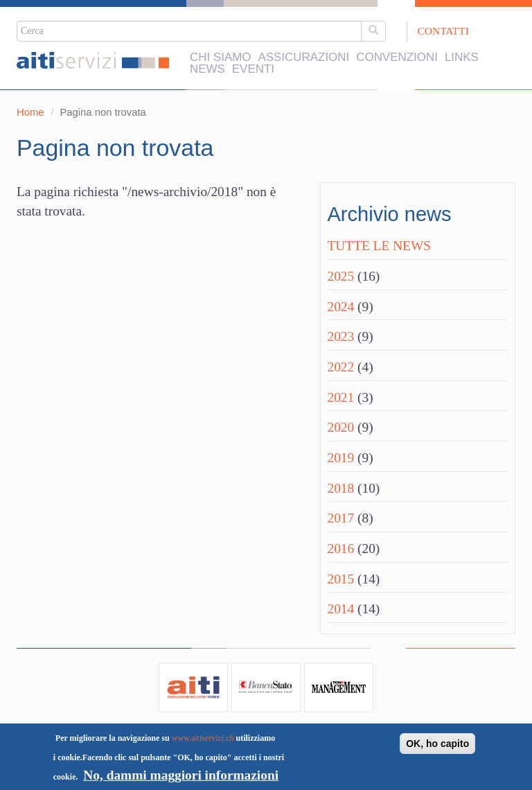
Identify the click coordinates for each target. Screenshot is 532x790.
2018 (341, 488)
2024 (341, 307)
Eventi (253, 70)
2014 (341, 609)
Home (30, 112)
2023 (341, 336)
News (207, 70)
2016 (341, 548)
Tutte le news (379, 246)
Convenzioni (397, 58)
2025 (341, 276)
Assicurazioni (303, 58)
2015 (341, 579)
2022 (341, 367)
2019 (341, 458)
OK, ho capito (437, 744)
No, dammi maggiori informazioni (181, 775)
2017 (341, 518)
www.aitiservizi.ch (203, 738)
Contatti (443, 31)
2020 (341, 427)
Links (462, 58)
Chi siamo (220, 58)
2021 (341, 397)
